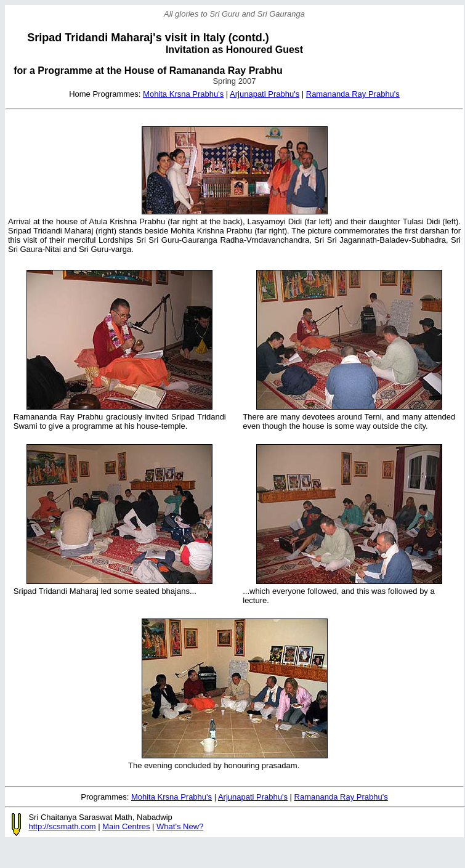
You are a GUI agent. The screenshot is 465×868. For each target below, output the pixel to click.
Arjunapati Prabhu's (265, 94)
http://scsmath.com (62, 826)
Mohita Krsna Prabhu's (183, 94)
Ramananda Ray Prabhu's (353, 94)
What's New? (180, 826)
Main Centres (126, 826)
